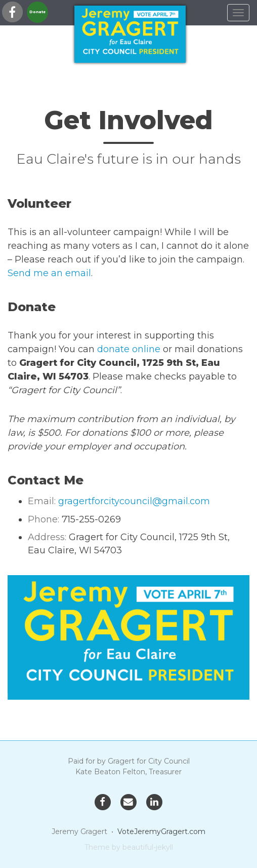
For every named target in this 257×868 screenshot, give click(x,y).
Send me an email (49, 273)
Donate (37, 12)
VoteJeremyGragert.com (161, 832)
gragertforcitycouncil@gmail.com (134, 501)
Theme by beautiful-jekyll (129, 847)
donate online (129, 349)
